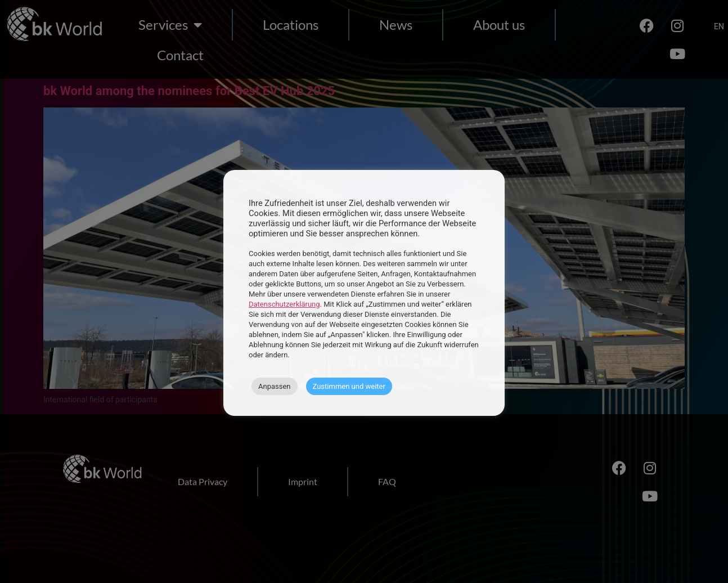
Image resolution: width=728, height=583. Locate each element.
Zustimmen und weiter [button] (349, 386)
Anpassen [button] (275, 386)
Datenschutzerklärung (284, 304)
